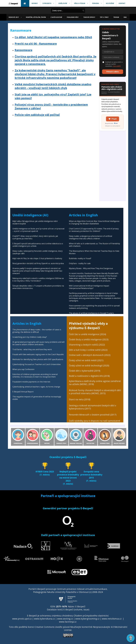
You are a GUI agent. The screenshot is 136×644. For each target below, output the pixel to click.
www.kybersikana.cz (44, 619)
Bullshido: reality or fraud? (80, 258)
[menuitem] (13, 3)
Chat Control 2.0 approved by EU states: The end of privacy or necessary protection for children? (94, 230)
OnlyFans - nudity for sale (80, 263)
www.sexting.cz (65, 619)
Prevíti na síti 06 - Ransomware (36, 44)
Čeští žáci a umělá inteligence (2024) (87, 334)
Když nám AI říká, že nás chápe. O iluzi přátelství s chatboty (37, 258)
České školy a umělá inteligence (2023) (89, 339)
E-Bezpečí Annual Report (23, 392)
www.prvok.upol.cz (22, 619)
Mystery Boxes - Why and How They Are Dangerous (91, 268)
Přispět (113, 119)
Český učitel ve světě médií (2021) (86, 360)
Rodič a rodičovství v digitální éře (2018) (89, 376)
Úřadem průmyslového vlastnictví (91, 616)
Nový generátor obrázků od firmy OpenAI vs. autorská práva (38, 263)
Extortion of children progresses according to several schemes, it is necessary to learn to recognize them (35, 376)
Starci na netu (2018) (80, 399)
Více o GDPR (117, 66)
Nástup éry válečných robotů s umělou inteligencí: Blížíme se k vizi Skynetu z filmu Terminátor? (38, 280)
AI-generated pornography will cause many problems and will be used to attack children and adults (38, 343)
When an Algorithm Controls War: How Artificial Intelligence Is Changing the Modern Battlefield (94, 222)
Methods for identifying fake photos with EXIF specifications (38, 359)
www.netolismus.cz (112, 619)
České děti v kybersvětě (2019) (85, 371)
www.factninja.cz (68, 622)
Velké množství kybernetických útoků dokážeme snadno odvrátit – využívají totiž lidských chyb (53, 86)
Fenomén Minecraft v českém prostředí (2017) (93, 415)
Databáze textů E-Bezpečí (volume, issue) (68, 610)
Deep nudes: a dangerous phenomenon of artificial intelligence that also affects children (90, 237)
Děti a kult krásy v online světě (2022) (88, 350)
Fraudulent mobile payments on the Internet (31, 382)
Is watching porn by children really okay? (30, 337)
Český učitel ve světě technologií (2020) (89, 366)
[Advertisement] (113, 167)
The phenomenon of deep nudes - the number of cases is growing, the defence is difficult (37, 331)
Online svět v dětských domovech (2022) (90, 355)
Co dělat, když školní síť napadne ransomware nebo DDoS (53, 37)
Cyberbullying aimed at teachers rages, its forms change (36, 387)
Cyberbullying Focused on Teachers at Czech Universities (37, 364)
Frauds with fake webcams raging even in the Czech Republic (38, 354)
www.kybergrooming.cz (87, 619)
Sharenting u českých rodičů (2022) (87, 345)
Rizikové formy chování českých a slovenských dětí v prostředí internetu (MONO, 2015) (95, 392)
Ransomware (24, 50)
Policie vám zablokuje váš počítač (37, 115)
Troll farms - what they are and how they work (32, 349)
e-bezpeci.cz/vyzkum (88, 424)
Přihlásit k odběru (113, 72)
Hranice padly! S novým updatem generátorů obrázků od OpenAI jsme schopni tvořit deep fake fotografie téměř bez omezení (37, 271)
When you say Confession (23, 369)
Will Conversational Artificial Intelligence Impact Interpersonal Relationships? (89, 287)
